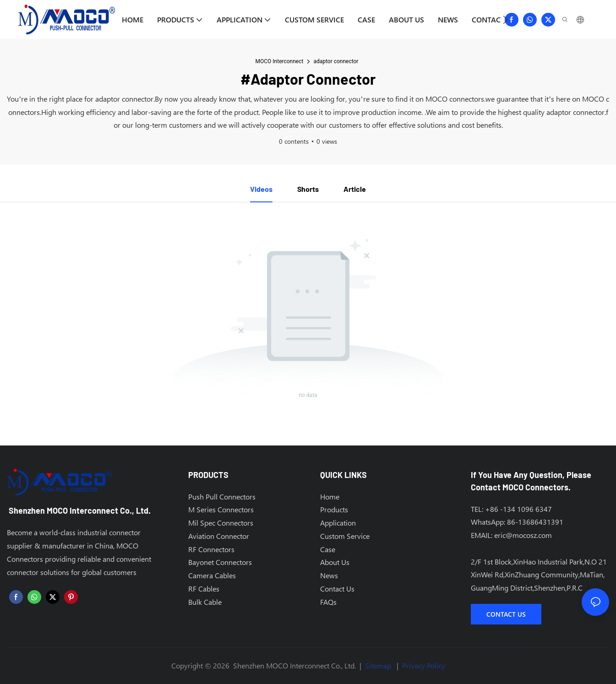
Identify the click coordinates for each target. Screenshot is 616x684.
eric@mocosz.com (523, 535)
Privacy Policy (424, 665)
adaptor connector (336, 61)
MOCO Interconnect (280, 61)
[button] (505, 20)
